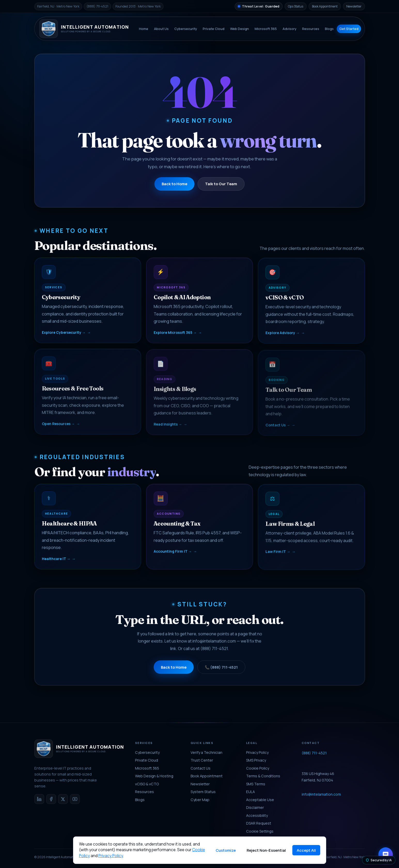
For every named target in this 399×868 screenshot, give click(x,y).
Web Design (240, 29)
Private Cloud (214, 29)
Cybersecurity (186, 29)
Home (144, 29)
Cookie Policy (258, 768)
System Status (203, 792)
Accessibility (257, 815)
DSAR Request (259, 823)
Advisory (290, 29)
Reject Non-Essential (266, 850)
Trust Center (202, 760)
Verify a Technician (206, 752)
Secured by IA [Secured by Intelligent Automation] (379, 860)
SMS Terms (256, 784)
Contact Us (201, 768)
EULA (251, 792)
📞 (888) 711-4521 (221, 672)
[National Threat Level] (259, 6)
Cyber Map (200, 800)
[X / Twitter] (63, 799)
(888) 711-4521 (214, 653)
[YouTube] (75, 799)
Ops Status (296, 6)
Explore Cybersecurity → (64, 335)
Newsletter (354, 6)
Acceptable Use (260, 800)
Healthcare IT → (56, 562)
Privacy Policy (257, 752)
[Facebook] (51, 799)
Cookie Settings (260, 831)
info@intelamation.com (214, 646)
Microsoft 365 (266, 29)
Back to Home (174, 184)
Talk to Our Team (221, 184)
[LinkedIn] (39, 799)
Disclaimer (255, 807)
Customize (226, 850)
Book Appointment (325, 6)
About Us (161, 29)
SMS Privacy (256, 760)
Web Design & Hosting (154, 776)
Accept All (306, 850)
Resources (311, 29)
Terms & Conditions (263, 776)
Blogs (329, 29)
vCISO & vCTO (147, 784)
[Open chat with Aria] (386, 855)
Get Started (349, 29)
